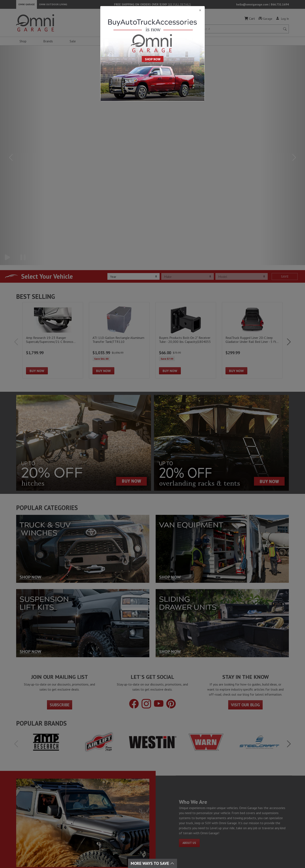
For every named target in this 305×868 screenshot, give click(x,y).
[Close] (152, 10)
